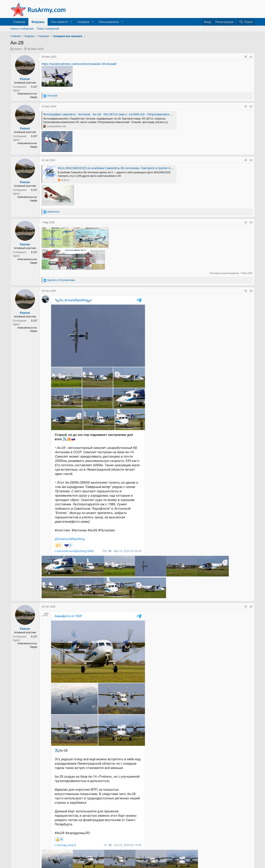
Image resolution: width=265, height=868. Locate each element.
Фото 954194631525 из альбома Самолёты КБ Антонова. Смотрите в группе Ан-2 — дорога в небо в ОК (133, 168)
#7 (251, 863)
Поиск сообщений (48, 29)
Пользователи (109, 22)
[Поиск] (246, 22)
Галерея (83, 22)
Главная (19, 22)
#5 (251, 291)
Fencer (18, 49)
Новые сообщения (22, 29)
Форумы (38, 22)
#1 (251, 57)
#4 (251, 222)
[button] (71, 22)
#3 (251, 160)
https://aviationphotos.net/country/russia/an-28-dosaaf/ (79, 64)
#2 (251, 106)
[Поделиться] (246, 57)
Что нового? (59, 22)
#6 (251, 607)
